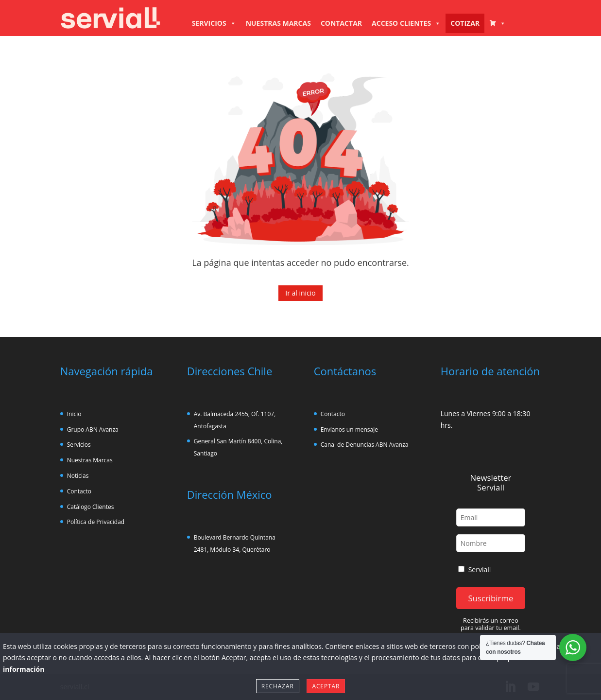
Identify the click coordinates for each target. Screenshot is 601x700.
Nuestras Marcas (90, 460)
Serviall (475, 569)
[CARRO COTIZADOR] (498, 23)
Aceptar (326, 686)
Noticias (78, 476)
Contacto (79, 491)
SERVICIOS (214, 23)
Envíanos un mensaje (349, 429)
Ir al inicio (300, 293)
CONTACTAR (341, 23)
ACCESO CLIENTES (406, 23)
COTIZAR (465, 23)
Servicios (79, 445)
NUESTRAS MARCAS (278, 23)
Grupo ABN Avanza (93, 429)
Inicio (74, 414)
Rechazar (278, 686)
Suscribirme (490, 598)
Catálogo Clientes (91, 507)
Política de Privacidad (96, 522)
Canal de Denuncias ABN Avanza (365, 445)
